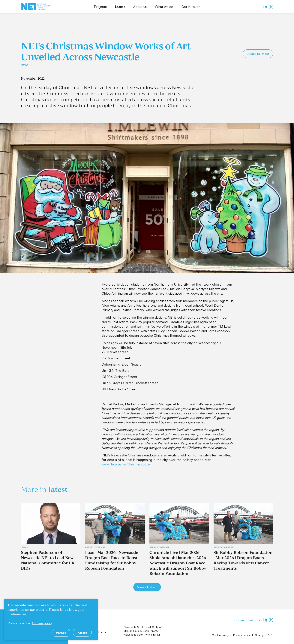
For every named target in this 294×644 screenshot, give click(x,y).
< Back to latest (258, 54)
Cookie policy (221, 635)
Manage (61, 633)
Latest (120, 7)
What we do (164, 7)
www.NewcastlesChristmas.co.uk (126, 464)
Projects (100, 7)
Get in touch (191, 7)
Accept (82, 633)
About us (140, 7)
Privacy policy (242, 635)
